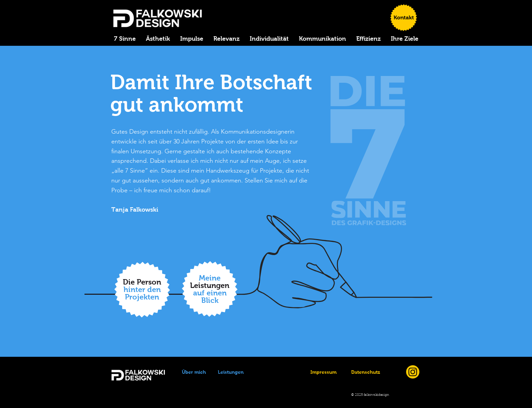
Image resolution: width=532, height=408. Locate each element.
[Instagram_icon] (413, 372)
